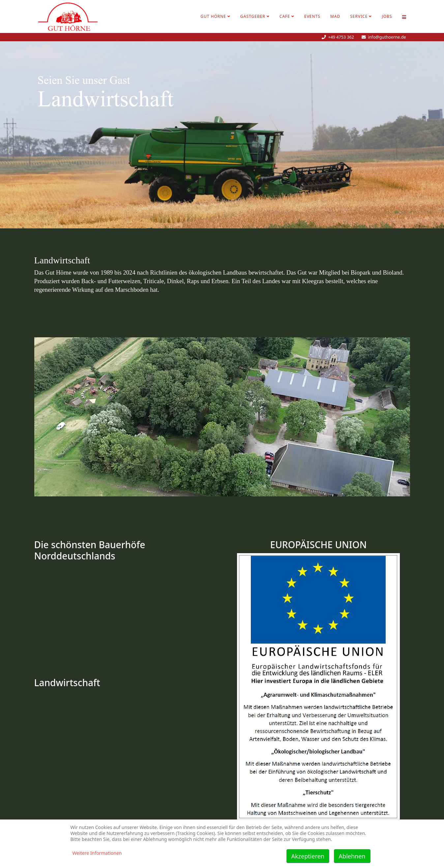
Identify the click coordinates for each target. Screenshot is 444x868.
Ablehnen (352, 856)
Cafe (285, 16)
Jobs (387, 16)
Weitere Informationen (97, 853)
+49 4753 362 (341, 37)
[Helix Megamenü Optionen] (404, 17)
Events (312, 16)
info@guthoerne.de (387, 37)
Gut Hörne (213, 16)
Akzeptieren (308, 856)
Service (359, 16)
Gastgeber (253, 16)
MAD (335, 16)
